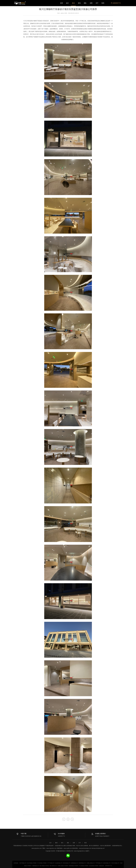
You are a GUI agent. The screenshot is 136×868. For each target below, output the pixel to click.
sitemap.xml (101, 848)
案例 (73, 3)
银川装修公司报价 (32, 863)
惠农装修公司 (107, 863)
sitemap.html (95, 848)
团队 (85, 3)
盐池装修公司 (59, 863)
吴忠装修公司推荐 (94, 866)
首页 (62, 3)
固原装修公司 (82, 863)
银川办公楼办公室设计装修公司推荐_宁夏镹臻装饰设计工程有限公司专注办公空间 (20, 3)
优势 (91, 3)
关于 (97, 3)
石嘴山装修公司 (91, 863)
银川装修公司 (23, 863)
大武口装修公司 (115, 863)
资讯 (79, 3)
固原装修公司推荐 (73, 866)
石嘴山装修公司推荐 (63, 866)
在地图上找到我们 (100, 834)
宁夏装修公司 (35, 866)
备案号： (88, 851)
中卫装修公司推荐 (84, 866)
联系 (103, 3)
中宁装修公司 (51, 863)
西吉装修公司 (67, 863)
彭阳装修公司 (74, 863)
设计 (67, 3)
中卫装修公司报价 (42, 863)
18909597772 (116, 3)
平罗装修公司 (99, 863)
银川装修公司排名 (44, 866)
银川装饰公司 (53, 866)
